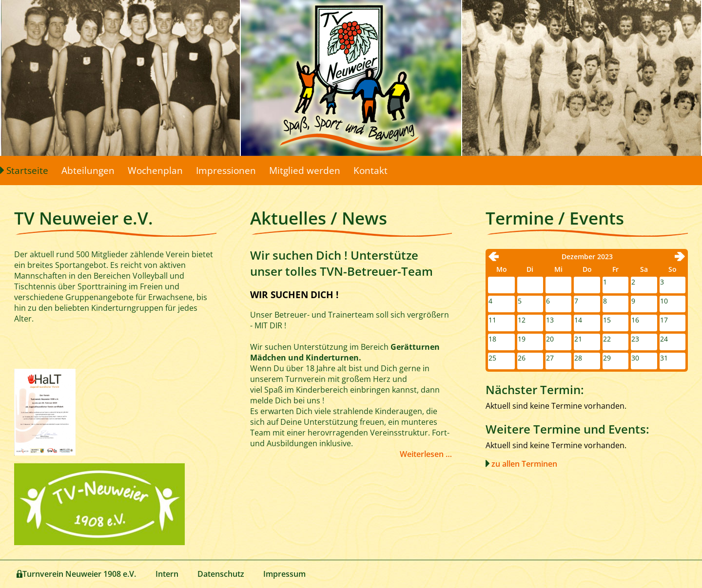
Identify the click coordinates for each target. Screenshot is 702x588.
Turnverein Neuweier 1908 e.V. (79, 574)
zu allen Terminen (524, 464)
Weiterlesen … (426, 454)
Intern (167, 574)
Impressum (284, 574)
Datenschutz (221, 574)
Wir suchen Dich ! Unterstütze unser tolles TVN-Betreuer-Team (341, 263)
